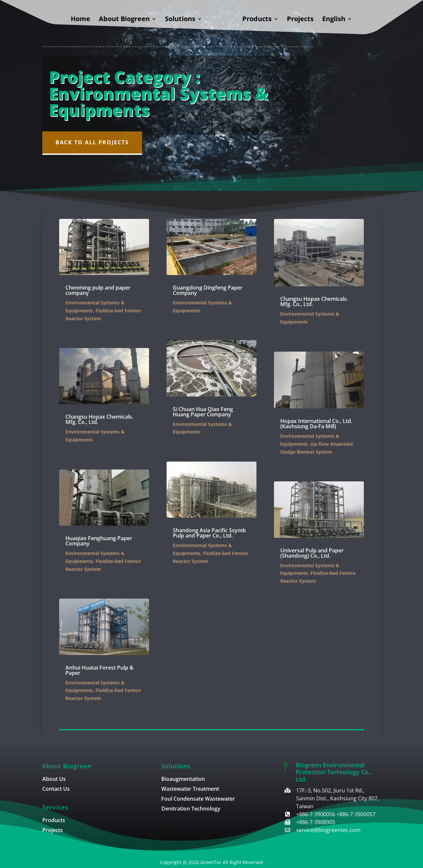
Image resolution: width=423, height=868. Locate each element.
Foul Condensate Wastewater (198, 799)
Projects (298, 20)
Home (83, 20)
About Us (54, 780)
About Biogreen (127, 20)
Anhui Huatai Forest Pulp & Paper (99, 670)
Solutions (182, 20)
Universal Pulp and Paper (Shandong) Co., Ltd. (312, 553)
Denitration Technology (191, 809)
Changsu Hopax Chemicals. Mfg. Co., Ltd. (99, 419)
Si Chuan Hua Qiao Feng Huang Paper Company (203, 412)
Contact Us (56, 789)
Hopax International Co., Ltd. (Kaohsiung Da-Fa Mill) (316, 424)
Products (255, 20)
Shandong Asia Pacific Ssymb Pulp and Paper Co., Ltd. (209, 533)
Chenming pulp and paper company (98, 290)
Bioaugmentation (183, 780)
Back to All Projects (92, 142)
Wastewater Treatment (190, 789)
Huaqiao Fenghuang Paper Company (99, 541)
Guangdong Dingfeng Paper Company (208, 290)
